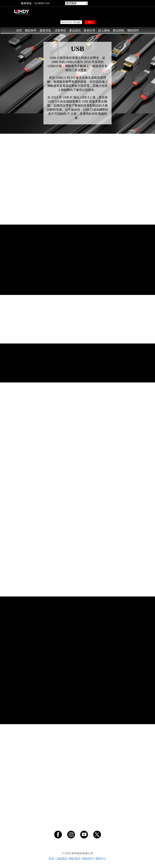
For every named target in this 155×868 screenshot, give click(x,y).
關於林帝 (31, 30)
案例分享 (89, 30)
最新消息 (45, 30)
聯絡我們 (133, 30)
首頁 (19, 30)
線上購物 (104, 30)
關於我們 (75, 858)
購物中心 (101, 858)
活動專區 (60, 30)
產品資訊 (75, 30)
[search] (71, 22)
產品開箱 (119, 30)
